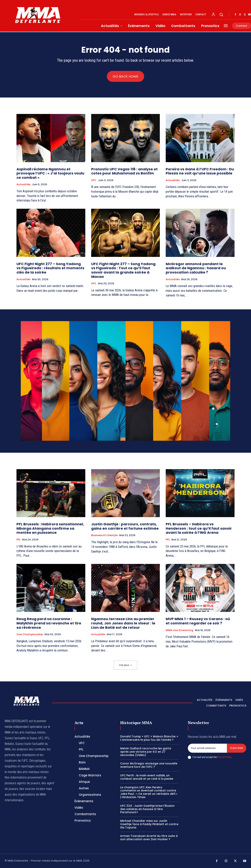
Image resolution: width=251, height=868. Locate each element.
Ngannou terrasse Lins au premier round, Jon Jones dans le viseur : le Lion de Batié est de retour (123, 623)
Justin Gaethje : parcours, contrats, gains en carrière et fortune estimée (125, 526)
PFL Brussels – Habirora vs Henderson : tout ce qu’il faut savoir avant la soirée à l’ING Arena (199, 528)
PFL (19, 540)
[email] (207, 748)
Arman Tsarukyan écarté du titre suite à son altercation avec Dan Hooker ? (149, 838)
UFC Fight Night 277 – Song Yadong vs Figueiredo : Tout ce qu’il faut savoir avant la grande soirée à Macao (123, 270)
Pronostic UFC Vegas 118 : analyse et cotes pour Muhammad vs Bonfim (124, 171)
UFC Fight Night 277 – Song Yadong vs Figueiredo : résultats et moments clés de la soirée (50, 268)
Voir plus (125, 665)
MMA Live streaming (180, 630)
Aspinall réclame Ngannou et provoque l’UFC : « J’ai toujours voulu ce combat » (50, 173)
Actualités (23, 184)
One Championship (30, 634)
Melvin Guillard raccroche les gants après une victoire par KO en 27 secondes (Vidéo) (146, 752)
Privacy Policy (224, 757)
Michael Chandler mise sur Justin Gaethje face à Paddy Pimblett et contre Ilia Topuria (149, 824)
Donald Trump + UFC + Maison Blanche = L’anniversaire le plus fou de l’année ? (149, 738)
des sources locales (32, 789)
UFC (94, 180)
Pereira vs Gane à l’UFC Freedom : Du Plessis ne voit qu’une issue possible (200, 171)
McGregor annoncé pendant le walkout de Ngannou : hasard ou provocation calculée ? (196, 268)
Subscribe (237, 748)
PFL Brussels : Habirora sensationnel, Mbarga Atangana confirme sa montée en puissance (50, 528)
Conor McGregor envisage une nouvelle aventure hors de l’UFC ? (149, 765)
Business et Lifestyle (104, 535)
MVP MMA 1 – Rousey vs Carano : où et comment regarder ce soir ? (198, 621)
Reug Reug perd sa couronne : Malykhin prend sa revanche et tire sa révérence (49, 623)
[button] (221, 14)
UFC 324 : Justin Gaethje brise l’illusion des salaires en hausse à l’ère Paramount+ (147, 809)
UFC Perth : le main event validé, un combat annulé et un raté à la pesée (147, 777)
